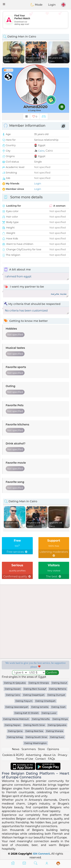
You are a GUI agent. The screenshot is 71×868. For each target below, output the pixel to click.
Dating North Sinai (34, 725)
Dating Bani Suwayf (35, 689)
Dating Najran (13, 725)
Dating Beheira (58, 689)
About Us (50, 755)
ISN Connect (41, 854)
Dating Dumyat (56, 695)
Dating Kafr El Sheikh (27, 713)
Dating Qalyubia (57, 725)
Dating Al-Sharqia (39, 683)
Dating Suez (57, 737)
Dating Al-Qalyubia (15, 683)
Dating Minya (60, 719)
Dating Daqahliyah (34, 695)
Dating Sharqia (55, 731)
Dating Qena (15, 731)
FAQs (51, 759)
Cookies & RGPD (13, 755)
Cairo (41, 151)
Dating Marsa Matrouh (16, 719)
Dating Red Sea (34, 731)
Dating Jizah (58, 707)
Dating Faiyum (24, 701)
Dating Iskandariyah (17, 707)
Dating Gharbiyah (46, 701)
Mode (36, 5)
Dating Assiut (59, 683)
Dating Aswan (13, 689)
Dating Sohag (15, 737)
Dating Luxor (49, 713)
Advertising (34, 755)
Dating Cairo (13, 695)
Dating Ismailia (40, 707)
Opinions (53, 749)
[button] (4, 4)
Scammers (28, 749)
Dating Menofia (41, 719)
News (16, 749)
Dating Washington (35, 743)
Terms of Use (25, 759)
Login (52, 5)
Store (41, 749)
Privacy (62, 755)
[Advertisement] (35, 20)
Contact (41, 759)
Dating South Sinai (36, 737)
